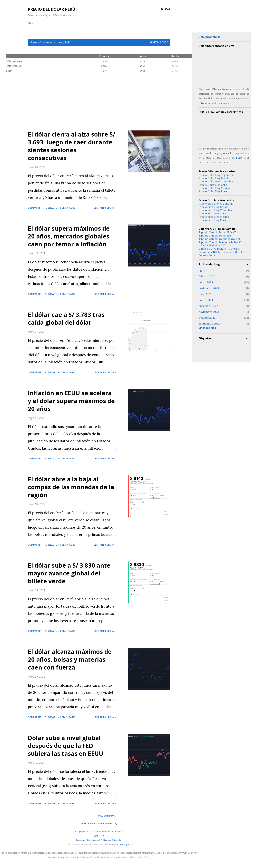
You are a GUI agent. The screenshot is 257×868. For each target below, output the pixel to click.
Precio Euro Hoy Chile (212, 213)
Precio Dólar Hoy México (214, 188)
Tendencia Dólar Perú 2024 (115, 23)
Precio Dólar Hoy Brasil (213, 178)
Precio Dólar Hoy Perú (213, 191)
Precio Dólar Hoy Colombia (216, 181)
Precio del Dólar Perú (52, 9)
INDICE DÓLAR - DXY (212, 245)
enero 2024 (206, 282)
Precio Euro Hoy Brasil (213, 207)
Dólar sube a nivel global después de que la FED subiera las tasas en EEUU (66, 746)
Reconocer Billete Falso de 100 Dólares (223, 252)
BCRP (239, 158)
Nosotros (145, 23)
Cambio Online (36, 23)
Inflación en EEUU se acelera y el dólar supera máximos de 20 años (71, 401)
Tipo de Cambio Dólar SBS (215, 236)
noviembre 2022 (209, 312)
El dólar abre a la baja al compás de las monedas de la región (71, 487)
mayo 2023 (205, 294)
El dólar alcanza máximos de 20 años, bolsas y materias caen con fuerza (70, 659)
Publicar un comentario (60, 208)
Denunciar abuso (210, 37)
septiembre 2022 (209, 324)
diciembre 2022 (208, 306)
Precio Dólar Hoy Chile (213, 185)
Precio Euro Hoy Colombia (215, 210)
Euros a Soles (207, 255)
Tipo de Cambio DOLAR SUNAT (72, 23)
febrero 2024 (207, 276)
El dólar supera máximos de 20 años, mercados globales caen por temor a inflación (69, 236)
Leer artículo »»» (105, 208)
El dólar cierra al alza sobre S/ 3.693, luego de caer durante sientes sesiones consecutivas (72, 146)
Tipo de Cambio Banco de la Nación (221, 242)
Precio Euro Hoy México (214, 217)
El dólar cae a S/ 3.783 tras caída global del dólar (66, 319)
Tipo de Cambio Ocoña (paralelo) (219, 239)
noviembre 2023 (209, 288)
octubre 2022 (207, 318)
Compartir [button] (35, 208)
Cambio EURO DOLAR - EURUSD (219, 249)
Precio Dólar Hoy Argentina (216, 175)
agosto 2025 (206, 270)
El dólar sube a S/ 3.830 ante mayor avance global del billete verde (69, 573)
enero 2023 (206, 300)
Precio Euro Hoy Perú (212, 220)
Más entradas (107, 816)
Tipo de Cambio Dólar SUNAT (217, 232)
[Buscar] (166, 9)
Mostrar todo (159, 42)
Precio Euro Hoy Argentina (216, 204)
